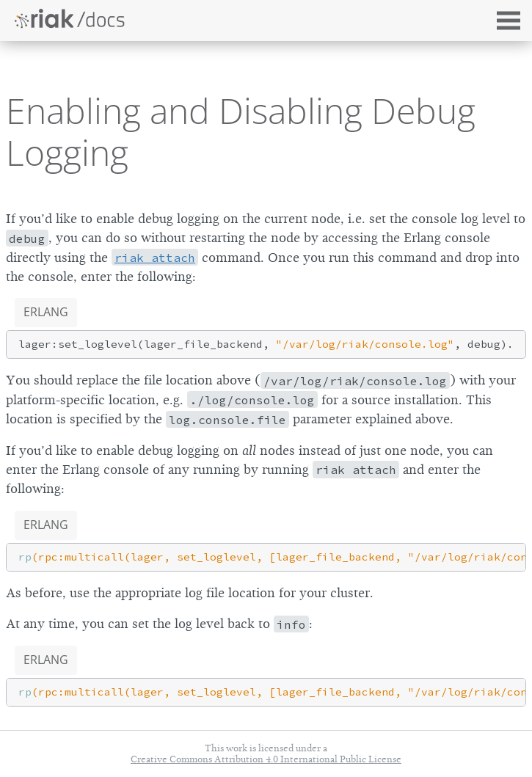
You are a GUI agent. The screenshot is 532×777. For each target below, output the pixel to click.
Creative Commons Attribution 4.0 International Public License (266, 759)
